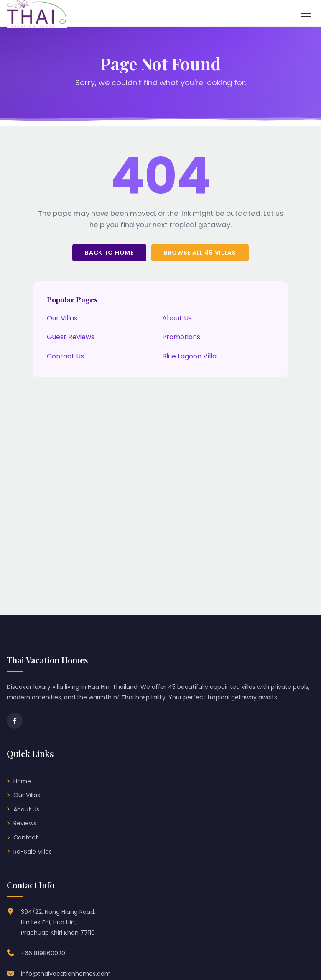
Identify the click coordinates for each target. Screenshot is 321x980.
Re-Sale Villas (33, 852)
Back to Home (109, 253)
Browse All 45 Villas (200, 253)
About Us (177, 318)
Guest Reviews (71, 337)
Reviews (25, 823)
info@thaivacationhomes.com (66, 974)
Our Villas (62, 318)
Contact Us (65, 356)
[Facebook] (15, 721)
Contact (26, 837)
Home (22, 781)
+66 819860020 (43, 953)
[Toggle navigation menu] (306, 13)
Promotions (181, 337)
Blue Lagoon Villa (189, 356)
